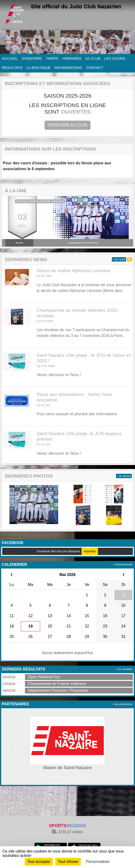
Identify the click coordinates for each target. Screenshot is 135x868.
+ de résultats (124, 669)
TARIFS (52, 58)
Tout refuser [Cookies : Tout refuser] (68, 862)
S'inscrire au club (67, 125)
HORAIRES (72, 58)
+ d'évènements (123, 564)
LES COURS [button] (115, 58)
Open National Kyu (44, 677)
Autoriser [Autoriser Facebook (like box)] (90, 551)
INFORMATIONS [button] (68, 68)
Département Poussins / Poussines (58, 690)
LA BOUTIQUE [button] (38, 68)
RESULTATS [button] (12, 68)
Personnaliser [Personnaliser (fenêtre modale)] (98, 862)
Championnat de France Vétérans (57, 684)
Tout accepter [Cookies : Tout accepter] (39, 862)
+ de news (119, 259)
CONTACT (94, 68)
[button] (7, 221)
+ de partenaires (123, 704)
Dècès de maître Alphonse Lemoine (74, 271)
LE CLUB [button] (93, 58)
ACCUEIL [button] (10, 58)
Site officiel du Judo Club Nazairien (76, 6)
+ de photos (124, 476)
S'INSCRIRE (32, 58)
